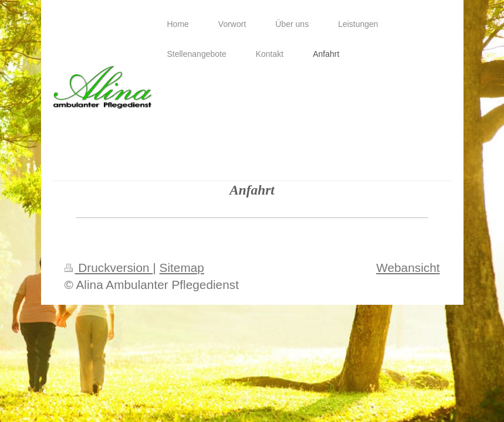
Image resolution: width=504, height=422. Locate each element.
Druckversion (109, 268)
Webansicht (408, 268)
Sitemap (182, 268)
